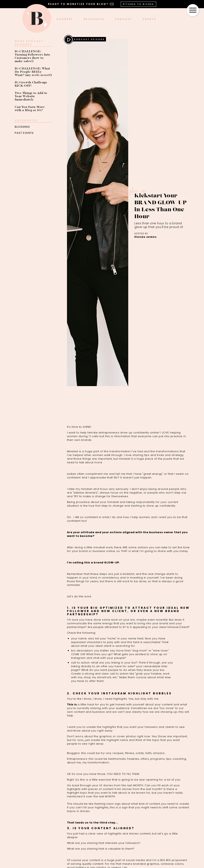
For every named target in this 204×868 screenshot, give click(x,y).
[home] (37, 18)
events (149, 19)
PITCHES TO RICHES (138, 4)
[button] (193, 10)
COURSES (65, 19)
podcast (124, 19)
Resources (94, 19)
